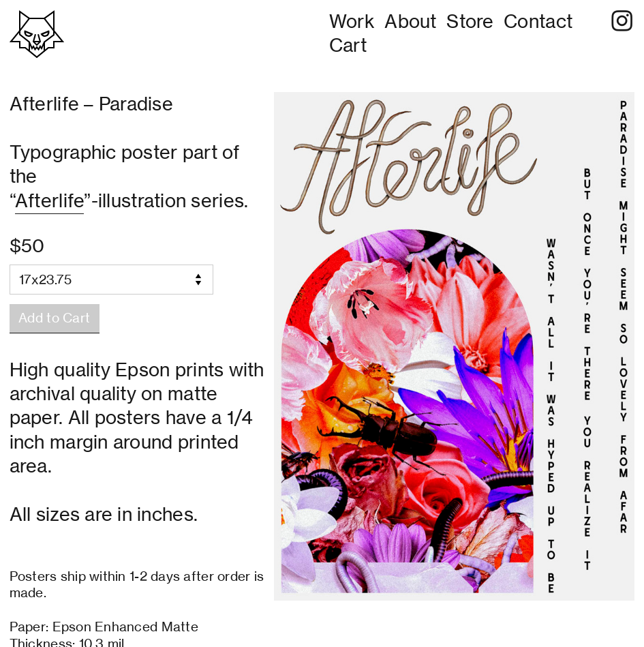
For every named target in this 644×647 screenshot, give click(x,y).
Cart (348, 45)
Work (352, 21)
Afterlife (49, 200)
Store (470, 21)
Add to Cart (54, 318)
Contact (538, 21)
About (410, 21)
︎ (622, 21)
